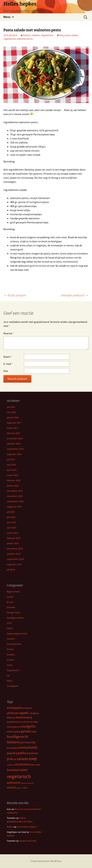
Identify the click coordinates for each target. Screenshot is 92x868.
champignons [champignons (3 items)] (13, 727)
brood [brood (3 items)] (29, 722)
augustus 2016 (14, 454)
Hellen (10, 827)
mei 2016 (11, 465)
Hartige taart (13, 613)
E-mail (8, 364)
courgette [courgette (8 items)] (28, 726)
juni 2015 (11, 517)
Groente (11, 607)
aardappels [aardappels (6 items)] (14, 708)
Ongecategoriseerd (17, 633)
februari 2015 (14, 538)
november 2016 (15, 438)
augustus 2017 (14, 423)
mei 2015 (11, 522)
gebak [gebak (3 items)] (18, 732)
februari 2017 (14, 433)
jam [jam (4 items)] (23, 742)
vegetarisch (10, 39)
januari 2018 (13, 417)
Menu (7, 17)
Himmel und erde (28, 841)
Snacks (10, 660)
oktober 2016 (14, 444)
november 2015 (15, 496)
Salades (36, 35)
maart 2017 (12, 428)
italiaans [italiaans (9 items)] (14, 742)
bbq (61, 35)
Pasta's (27, 35)
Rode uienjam (15, 295)
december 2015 (15, 491)
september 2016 (15, 449)
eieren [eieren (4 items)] (10, 732)
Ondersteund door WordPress (46, 861)
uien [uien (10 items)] (24, 770)
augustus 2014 (14, 564)
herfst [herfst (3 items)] (34, 732)
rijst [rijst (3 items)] (15, 759)
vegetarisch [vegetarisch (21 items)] (19, 776)
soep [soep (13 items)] (33, 759)
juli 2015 (11, 512)
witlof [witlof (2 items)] (23, 783)
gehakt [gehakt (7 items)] (26, 731)
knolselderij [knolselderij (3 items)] (12, 748)
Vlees (10, 681)
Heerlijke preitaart (75, 295)
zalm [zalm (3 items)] (25, 788)
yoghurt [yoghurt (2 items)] (19, 788)
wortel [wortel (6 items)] (11, 787)
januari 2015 (13, 543)
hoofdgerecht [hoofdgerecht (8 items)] (18, 737)
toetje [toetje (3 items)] (38, 765)
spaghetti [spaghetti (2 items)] (10, 765)
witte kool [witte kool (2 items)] (30, 783)
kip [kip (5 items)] (33, 742)
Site (6, 371)
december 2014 (15, 549)
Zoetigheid (12, 686)
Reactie (9, 333)
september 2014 (15, 559)
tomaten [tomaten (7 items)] (13, 770)
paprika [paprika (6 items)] (12, 753)
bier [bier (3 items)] (14, 718)
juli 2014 (11, 570)
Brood (10, 602)
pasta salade (71, 35)
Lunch (10, 628)
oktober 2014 (14, 554)
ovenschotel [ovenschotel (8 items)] (27, 747)
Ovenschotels (14, 644)
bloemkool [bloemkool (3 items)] (12, 722)
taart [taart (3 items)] (32, 765)
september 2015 (15, 501)
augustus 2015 (14, 507)
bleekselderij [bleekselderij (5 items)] (24, 717)
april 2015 (12, 528)
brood (10, 597)
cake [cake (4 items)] (35, 722)
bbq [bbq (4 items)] (9, 717)
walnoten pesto (25, 39)
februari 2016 (14, 480)
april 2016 (12, 470)
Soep (10, 665)
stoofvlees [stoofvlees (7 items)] (22, 764)
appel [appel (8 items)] (24, 713)
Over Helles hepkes (27, 827)
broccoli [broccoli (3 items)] (22, 722)
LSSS (9, 623)
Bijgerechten (13, 592)
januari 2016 (13, 486)
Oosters (11, 639)
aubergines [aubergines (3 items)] (34, 713)
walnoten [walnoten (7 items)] (14, 783)
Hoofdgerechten (15, 618)
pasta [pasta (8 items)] (22, 753)
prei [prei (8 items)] (10, 759)
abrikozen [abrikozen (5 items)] (13, 713)
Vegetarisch (47, 35)
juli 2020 (11, 407)
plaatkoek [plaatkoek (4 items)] (32, 753)
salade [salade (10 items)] (23, 759)
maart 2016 (12, 475)
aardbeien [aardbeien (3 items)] (27, 708)
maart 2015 (12, 533)
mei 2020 (11, 412)
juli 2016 (11, 459)
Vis (8, 675)
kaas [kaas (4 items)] (28, 742)
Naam (8, 357)
